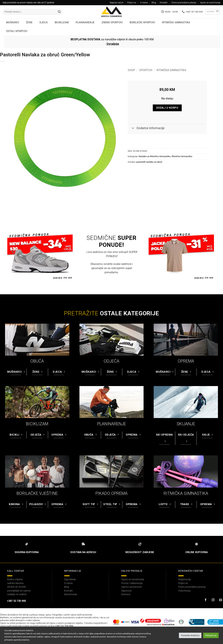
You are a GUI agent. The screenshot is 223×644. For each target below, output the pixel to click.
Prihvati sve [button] (211, 635)
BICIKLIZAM (37, 424)
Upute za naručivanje (210, 3)
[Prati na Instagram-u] (213, 600)
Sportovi (146, 70)
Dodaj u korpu (167, 108)
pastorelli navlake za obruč (149, 162)
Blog (154, 3)
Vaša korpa (184, 591)
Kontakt (164, 3)
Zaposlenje (70, 579)
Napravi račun (117, 3)
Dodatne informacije (147, 129)
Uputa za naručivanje (133, 579)
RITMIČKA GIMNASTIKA (186, 493)
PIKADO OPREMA (111, 493)
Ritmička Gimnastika (171, 70)
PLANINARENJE (112, 424)
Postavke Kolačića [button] (190, 635)
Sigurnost (126, 591)
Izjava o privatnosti (132, 587)
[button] (213, 12)
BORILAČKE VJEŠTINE (37, 493)
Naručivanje (71, 594)
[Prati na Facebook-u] (205, 600)
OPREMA (186, 361)
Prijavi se (132, 3)
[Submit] (59, 12)
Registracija (185, 579)
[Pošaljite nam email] (220, 600)
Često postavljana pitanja (184, 3)
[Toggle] (133, 129)
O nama (144, 3)
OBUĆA (37, 361)
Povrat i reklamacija (132, 583)
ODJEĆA (111, 361)
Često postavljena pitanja (192, 587)
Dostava (126, 594)
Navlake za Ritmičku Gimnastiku (155, 156)
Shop (131, 70)
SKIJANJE (186, 424)
